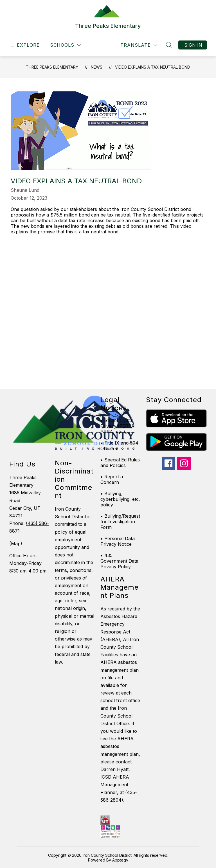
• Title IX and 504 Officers (119, 446)
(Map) (16, 544)
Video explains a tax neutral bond (153, 67)
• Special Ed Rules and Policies (120, 463)
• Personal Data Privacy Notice (118, 541)
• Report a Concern (112, 479)
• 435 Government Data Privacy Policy (119, 561)
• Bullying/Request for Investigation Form (120, 522)
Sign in (193, 45)
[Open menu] (24, 45)
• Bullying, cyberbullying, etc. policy (120, 499)
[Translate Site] (139, 45)
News (97, 67)
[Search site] (169, 45)
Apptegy (120, 860)
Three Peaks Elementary (52, 67)
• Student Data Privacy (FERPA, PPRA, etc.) (118, 426)
